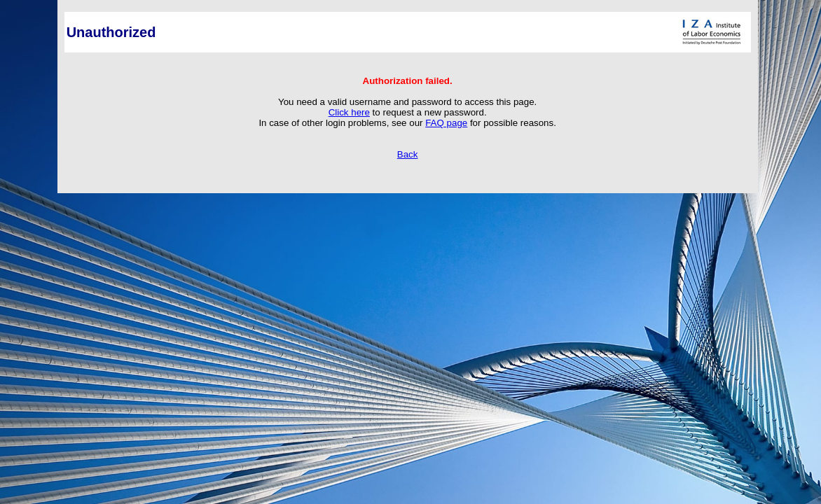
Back (408, 154)
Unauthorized (111, 32)
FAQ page (446, 123)
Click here (349, 112)
